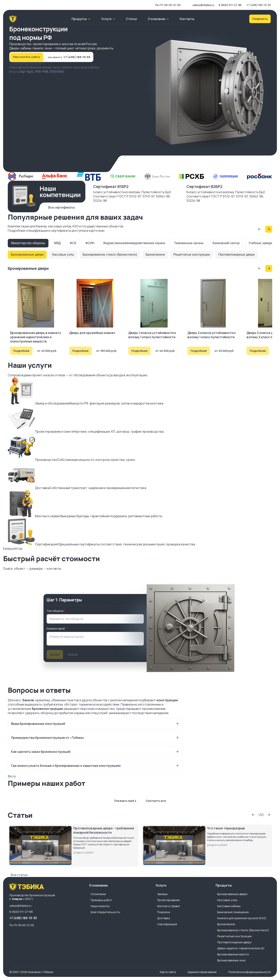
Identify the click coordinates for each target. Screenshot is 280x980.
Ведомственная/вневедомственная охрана (134, 243)
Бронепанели (155, 255)
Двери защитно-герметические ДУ (241, 948)
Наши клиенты (100, 906)
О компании (98, 894)
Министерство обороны (28, 243)
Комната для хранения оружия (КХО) (242, 918)
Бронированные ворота (233, 954)
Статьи (131, 19)
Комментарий (56, 628)
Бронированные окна (231, 960)
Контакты (187, 19)
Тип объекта (55, 611)
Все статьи (19, 875)
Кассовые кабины (229, 906)
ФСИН (90, 243)
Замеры (162, 894)
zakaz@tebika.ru (203, 5)
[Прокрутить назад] (259, 229)
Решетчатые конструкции (192, 255)
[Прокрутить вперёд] (269, 229)
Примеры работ (101, 900)
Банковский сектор (226, 243)
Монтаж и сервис (169, 906)
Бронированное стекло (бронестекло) (110, 255)
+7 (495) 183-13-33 (259, 5)
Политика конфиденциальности (249, 972)
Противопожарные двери (236, 255)
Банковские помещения (233, 912)
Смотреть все (156, 801)
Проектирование (168, 900)
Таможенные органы (189, 243)
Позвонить (260, 19)
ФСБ (73, 243)
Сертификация (167, 924)
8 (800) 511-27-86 (230, 5)
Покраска (164, 912)
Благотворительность (105, 912)
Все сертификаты (61, 207)
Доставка (163, 918)
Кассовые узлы (63, 255)
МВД (57, 243)
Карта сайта (168, 972)
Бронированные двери (27, 255)
